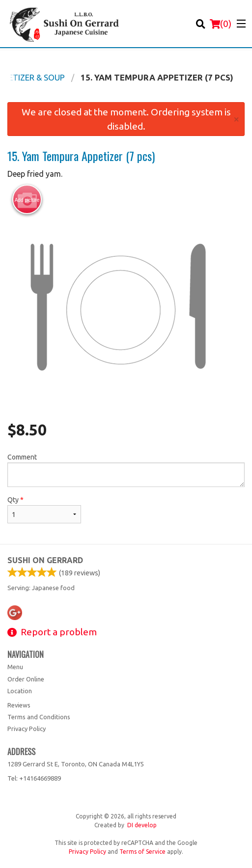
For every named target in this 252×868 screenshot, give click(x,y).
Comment (126, 470)
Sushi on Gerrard (45, 560)
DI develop (142, 825)
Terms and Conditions (39, 717)
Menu (15, 667)
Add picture (27, 200)
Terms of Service (142, 852)
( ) (221, 24)
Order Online (26, 679)
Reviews (19, 705)
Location (20, 691)
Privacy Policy (27, 729)
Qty (44, 510)
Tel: (34, 778)
